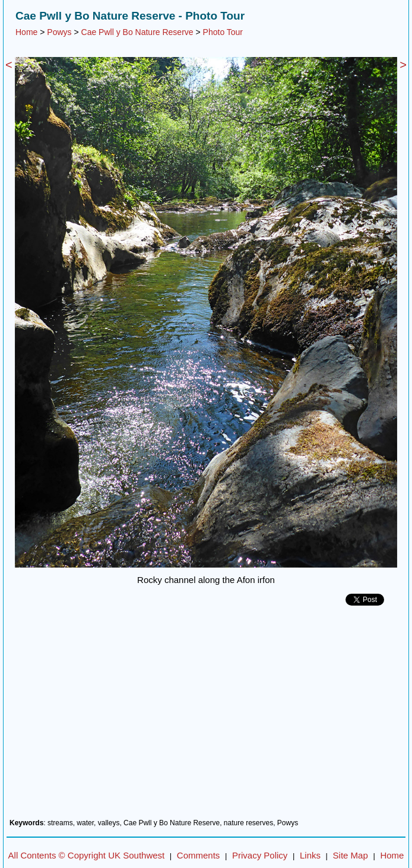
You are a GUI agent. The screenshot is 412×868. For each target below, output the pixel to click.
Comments (199, 855)
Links (310, 855)
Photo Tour (223, 32)
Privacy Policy (260, 855)
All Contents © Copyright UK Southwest (87, 855)
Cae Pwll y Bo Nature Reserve (137, 32)
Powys (59, 32)
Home (26, 32)
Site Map (351, 855)
